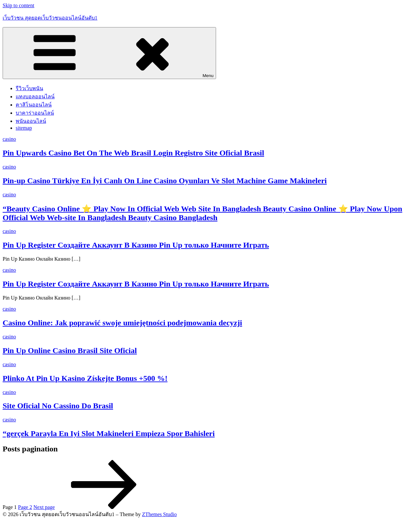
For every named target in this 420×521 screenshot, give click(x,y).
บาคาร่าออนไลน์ (35, 113)
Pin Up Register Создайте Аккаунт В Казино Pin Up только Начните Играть (136, 245)
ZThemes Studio (160, 514)
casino (9, 139)
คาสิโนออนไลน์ (34, 105)
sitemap (24, 128)
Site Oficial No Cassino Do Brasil (58, 406)
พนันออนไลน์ (31, 121)
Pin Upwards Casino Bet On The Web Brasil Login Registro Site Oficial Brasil (133, 153)
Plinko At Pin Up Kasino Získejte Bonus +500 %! (85, 378)
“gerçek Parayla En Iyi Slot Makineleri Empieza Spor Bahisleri (109, 433)
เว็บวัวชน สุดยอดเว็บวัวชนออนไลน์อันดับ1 (50, 18)
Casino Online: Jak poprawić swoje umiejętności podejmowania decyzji (122, 323)
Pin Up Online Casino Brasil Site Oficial (70, 350)
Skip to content (18, 5)
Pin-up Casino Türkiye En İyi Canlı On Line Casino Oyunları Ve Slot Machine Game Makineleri (165, 181)
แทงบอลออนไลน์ (35, 97)
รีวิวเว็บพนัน (29, 88)
